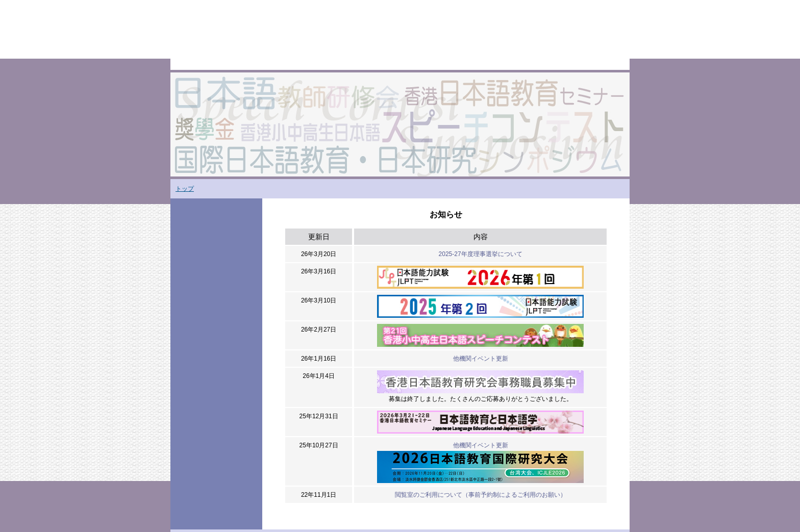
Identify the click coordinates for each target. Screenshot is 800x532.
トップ (185, 189)
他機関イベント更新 (481, 359)
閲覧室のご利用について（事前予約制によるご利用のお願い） (481, 495)
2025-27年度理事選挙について (481, 254)
